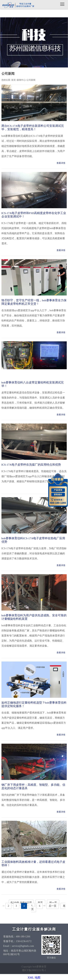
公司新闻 (31, 80)
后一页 (53, 906)
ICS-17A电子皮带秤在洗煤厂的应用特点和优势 (31, 465)
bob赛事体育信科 (18, 5)
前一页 (53, 903)
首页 (13, 80)
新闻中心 (21, 80)
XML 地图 (34, 978)
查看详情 (61, 163)
